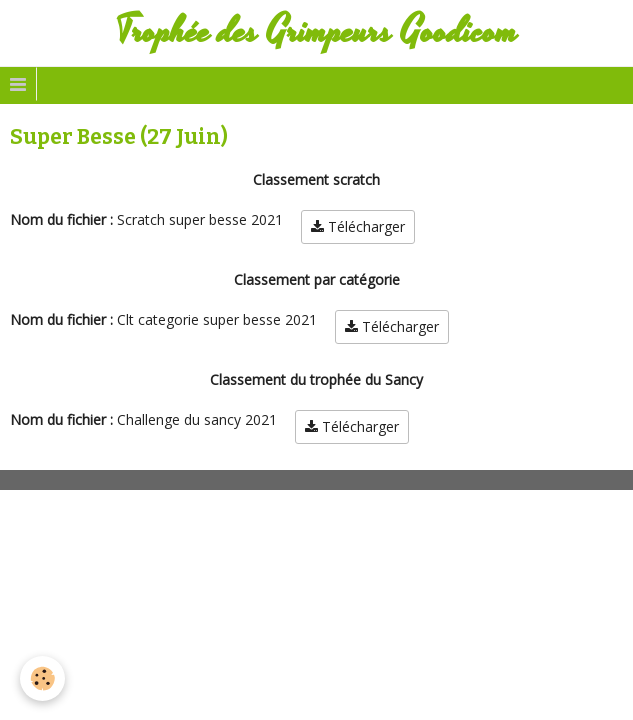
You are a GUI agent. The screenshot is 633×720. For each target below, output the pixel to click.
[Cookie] (42, 678)
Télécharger (358, 226)
